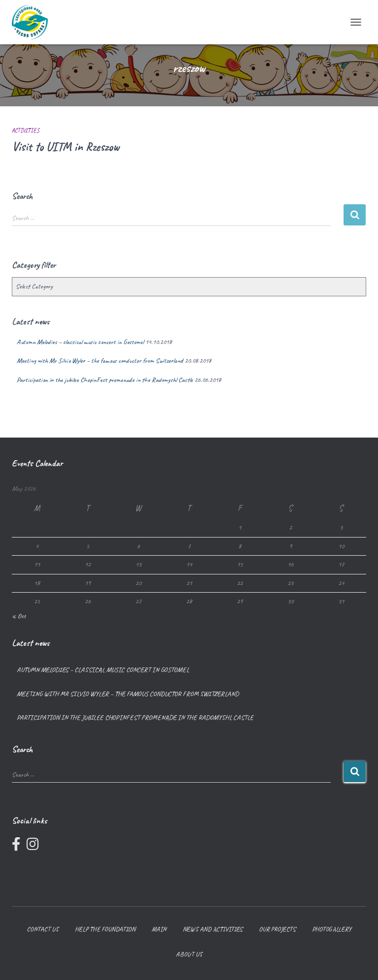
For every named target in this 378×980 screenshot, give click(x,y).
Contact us (43, 929)
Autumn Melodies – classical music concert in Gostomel (80, 342)
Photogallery (332, 929)
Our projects (277, 929)
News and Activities (213, 929)
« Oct (19, 616)
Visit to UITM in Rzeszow (65, 147)
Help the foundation (105, 929)
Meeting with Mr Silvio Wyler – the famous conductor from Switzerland (100, 361)
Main (159, 929)
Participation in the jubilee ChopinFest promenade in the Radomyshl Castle (105, 380)
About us (189, 954)
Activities (26, 130)
